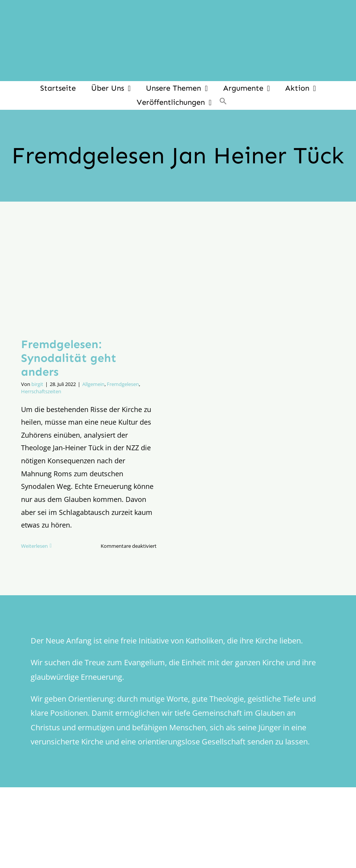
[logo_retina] (180, 829)
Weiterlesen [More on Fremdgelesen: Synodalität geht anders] (34, 546)
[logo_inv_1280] (178, 11)
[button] (223, 102)
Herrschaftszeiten (41, 391)
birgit (37, 384)
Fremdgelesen (123, 384)
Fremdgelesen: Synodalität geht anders (69, 358)
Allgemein (93, 384)
